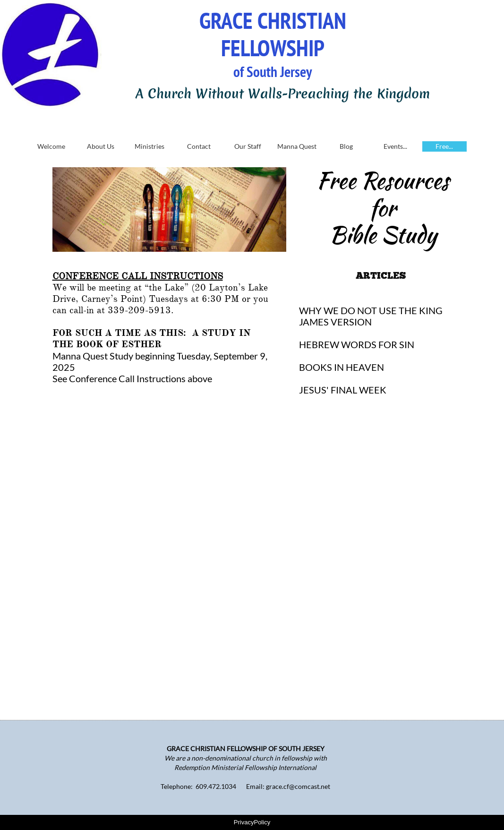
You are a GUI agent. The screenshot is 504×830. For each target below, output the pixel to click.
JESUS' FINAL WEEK (343, 390)
